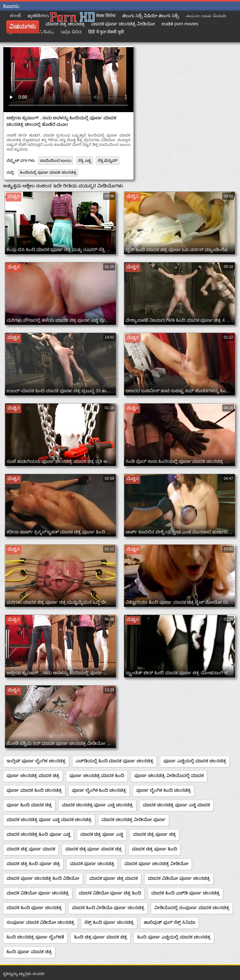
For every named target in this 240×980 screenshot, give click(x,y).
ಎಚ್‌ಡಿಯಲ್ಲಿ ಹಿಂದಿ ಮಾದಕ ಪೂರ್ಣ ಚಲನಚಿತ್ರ (115, 761)
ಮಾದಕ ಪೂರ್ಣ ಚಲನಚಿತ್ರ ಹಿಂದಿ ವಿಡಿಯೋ (43, 878)
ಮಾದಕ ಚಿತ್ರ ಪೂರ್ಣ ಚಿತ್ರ (155, 834)
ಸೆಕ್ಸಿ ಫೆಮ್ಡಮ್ (108, 161)
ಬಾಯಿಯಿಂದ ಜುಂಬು (56, 161)
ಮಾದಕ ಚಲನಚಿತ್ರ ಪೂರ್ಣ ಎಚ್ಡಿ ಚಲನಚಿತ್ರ (97, 805)
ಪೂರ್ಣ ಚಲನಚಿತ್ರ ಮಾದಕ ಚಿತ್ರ (33, 775)
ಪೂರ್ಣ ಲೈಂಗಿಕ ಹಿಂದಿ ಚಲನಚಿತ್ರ (99, 790)
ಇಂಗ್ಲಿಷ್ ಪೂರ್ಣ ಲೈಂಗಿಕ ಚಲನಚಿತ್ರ (36, 761)
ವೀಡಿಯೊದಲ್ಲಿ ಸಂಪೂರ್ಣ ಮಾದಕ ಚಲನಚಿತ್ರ (192, 908)
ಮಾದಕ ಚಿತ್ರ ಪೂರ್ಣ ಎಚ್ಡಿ (102, 834)
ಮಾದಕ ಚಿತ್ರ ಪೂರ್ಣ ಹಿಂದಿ (155, 849)
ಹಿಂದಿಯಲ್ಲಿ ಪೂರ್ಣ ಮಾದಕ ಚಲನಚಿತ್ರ (48, 172)
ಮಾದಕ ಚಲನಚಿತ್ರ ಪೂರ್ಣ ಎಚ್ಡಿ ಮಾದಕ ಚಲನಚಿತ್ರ (49, 819)
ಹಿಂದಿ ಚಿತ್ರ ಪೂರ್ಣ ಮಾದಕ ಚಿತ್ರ (101, 937)
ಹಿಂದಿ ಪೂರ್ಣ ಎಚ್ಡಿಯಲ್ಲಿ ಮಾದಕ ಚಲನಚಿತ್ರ (174, 937)
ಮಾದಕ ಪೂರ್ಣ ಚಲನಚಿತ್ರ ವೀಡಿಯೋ (156, 864)
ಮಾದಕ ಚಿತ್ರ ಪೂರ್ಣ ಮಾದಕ (31, 849)
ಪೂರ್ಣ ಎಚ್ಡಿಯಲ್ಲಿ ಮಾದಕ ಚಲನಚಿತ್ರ (195, 761)
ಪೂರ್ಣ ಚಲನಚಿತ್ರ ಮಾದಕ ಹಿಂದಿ (97, 775)
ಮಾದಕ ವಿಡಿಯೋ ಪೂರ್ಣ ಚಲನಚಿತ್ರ (179, 878)
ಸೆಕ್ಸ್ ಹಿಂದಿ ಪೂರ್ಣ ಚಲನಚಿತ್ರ (109, 922)
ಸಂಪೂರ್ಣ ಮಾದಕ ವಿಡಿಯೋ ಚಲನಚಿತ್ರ (40, 922)
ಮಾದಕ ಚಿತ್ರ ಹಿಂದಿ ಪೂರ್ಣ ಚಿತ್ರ (33, 864)
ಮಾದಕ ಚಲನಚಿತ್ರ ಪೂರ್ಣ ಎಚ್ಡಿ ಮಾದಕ (176, 805)
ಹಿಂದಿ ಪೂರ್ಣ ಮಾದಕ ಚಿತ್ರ (29, 952)
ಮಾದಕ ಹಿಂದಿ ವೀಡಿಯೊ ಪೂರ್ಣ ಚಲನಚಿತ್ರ (108, 908)
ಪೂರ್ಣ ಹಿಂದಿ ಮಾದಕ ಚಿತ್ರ (29, 805)
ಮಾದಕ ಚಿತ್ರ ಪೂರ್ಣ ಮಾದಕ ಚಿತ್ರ (94, 849)
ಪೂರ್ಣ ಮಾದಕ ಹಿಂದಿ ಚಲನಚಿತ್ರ (34, 790)
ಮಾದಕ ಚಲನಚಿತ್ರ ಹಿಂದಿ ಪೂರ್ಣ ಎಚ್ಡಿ (38, 834)
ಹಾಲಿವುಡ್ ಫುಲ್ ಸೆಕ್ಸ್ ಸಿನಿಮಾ (170, 922)
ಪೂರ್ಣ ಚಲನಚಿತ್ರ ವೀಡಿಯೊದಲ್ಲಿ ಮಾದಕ (169, 775)
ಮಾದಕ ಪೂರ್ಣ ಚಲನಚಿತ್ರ (92, 864)
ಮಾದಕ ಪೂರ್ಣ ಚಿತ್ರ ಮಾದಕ (114, 878)
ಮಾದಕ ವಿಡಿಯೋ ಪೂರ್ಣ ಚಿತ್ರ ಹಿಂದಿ (110, 893)
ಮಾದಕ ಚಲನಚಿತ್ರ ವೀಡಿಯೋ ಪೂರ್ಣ (134, 819)
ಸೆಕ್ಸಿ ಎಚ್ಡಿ (84, 161)
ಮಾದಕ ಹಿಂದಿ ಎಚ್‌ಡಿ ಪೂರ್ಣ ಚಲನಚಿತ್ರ (185, 893)
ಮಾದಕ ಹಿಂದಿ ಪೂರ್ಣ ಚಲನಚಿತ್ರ (34, 908)
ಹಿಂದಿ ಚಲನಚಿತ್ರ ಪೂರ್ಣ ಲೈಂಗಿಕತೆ (35, 937)
